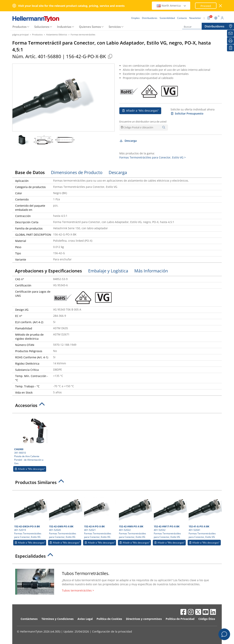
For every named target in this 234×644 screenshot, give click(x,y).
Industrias (64, 27)
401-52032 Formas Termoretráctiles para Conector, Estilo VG (170, 515)
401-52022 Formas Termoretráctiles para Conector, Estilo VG (135, 515)
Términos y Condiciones (58, 619)
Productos (19, 27)
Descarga (128, 141)
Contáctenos (29, 619)
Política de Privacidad (180, 619)
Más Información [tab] (151, 271)
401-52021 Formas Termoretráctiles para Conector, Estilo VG (100, 515)
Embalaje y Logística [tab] (108, 271)
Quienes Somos (90, 27)
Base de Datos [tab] (30, 172)
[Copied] (110, 56)
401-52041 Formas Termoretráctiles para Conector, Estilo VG (205, 515)
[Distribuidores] (230, 26)
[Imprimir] (230, 41)
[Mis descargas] (230, 48)
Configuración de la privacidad (112, 631)
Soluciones (42, 27)
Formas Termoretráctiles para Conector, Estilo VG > (153, 157)
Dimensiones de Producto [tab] (77, 172)
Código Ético (207, 619)
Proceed (206, 6)
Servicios (115, 27)
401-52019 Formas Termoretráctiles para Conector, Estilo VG (30, 515)
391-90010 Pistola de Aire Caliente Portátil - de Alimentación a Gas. (30, 440)
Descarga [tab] (118, 172)
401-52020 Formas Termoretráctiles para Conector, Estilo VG (65, 515)
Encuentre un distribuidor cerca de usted (143, 122)
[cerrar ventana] (221, 6)
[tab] (117, 406)
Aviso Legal (85, 619)
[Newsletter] (230, 33)
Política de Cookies (109, 619)
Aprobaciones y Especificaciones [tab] (48, 271)
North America (172, 6)
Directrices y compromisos (144, 619)
